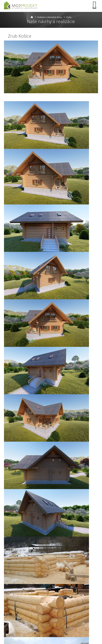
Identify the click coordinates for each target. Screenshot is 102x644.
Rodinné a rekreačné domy (50, 17)
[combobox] (10, 628)
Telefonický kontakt (15, 624)
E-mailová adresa (13, 615)
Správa (8, 633)
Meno (7, 604)
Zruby (69, 17)
